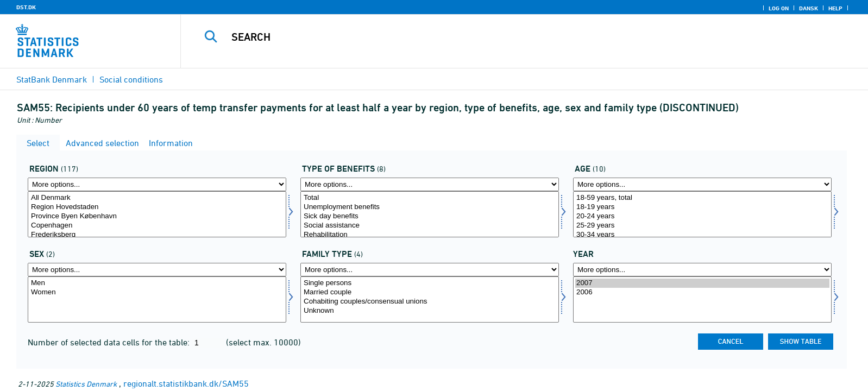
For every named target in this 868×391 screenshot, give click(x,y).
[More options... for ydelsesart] (430, 184)
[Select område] (157, 214)
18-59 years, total (702, 198)
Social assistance (430, 226)
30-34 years (702, 235)
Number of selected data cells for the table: (110, 342)
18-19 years (702, 207)
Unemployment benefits (430, 207)
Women (157, 292)
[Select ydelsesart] (430, 214)
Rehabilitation (430, 235)
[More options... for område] (157, 184)
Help (835, 8)
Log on (779, 8)
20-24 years (702, 216)
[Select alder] (702, 214)
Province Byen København (157, 216)
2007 (702, 283)
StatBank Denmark (52, 79)
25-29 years (702, 226)
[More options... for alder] (702, 184)
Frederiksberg (157, 235)
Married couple (430, 292)
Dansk (809, 8)
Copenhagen (157, 226)
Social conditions (131, 79)
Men (157, 283)
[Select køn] (157, 299)
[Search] (498, 37)
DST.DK (26, 7)
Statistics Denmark (86, 384)
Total (430, 198)
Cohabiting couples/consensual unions (430, 302)
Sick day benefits (430, 216)
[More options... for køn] (157, 270)
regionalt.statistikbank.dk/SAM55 (186, 383)
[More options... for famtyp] (430, 270)
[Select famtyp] (430, 299)
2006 (702, 292)
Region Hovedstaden (157, 207)
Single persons (430, 283)
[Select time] (702, 299)
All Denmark (157, 198)
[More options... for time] (702, 270)
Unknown (430, 311)
